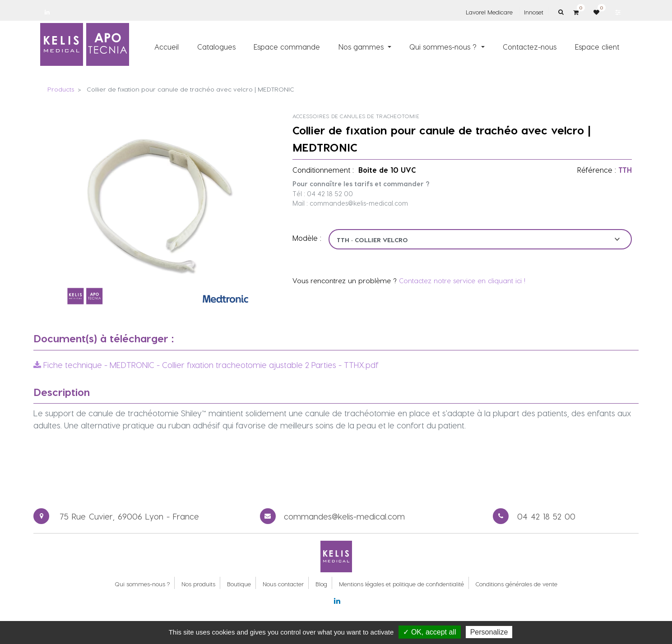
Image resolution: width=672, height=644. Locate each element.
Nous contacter (283, 584)
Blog (321, 584)
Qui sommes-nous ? (142, 584)
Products (61, 89)
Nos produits (198, 584)
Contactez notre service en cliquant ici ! (462, 281)
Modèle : (307, 238)
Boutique (239, 584)
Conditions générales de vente (517, 584)
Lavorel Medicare (489, 12)
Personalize (489, 632)
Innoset (534, 12)
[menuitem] (167, 46)
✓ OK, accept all (429, 632)
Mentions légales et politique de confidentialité (401, 584)
